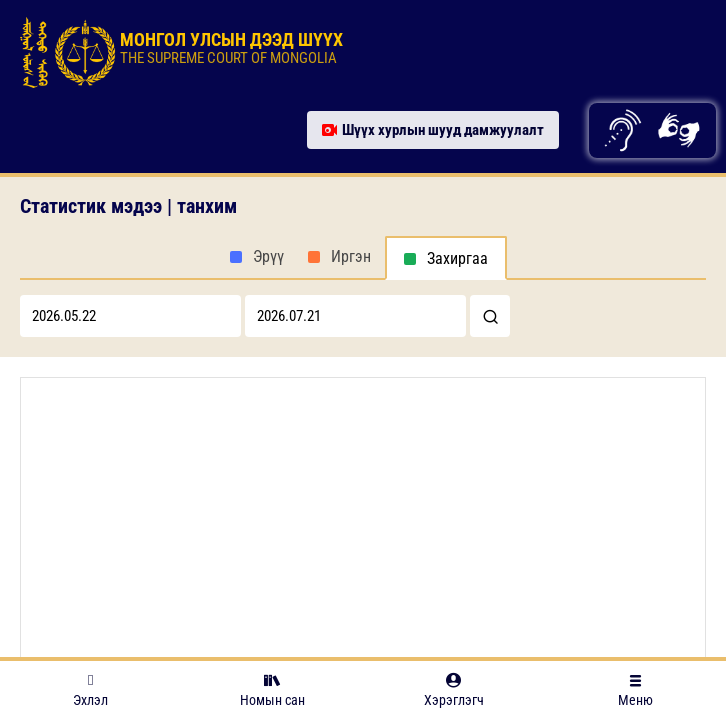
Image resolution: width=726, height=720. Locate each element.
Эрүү (268, 256)
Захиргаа (457, 258)
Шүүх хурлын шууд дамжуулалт (433, 130)
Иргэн (351, 256)
